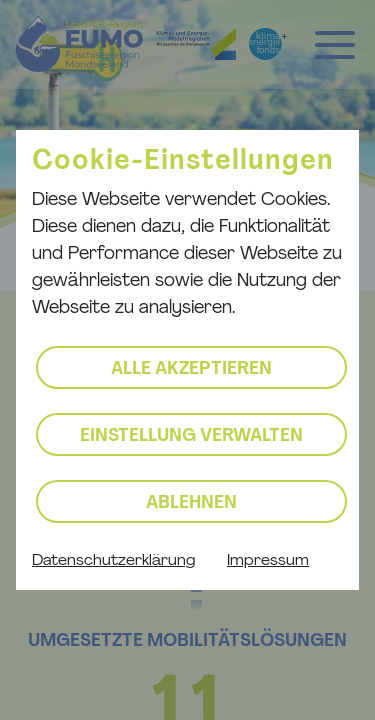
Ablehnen (191, 503)
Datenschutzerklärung (113, 561)
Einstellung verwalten (191, 436)
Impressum (268, 561)
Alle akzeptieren (191, 369)
